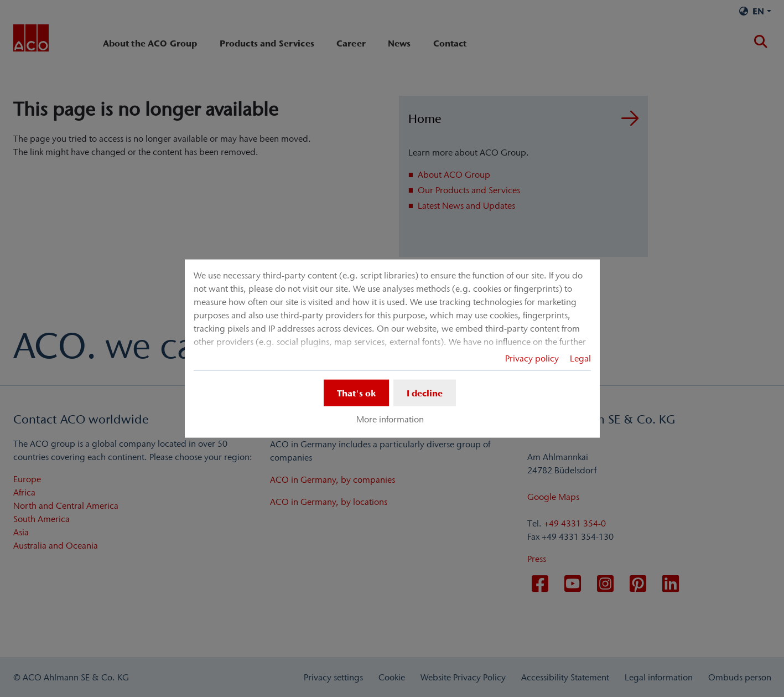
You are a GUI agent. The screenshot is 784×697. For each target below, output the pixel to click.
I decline (425, 393)
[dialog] (392, 348)
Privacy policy (532, 358)
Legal (580, 358)
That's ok (356, 393)
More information (390, 419)
